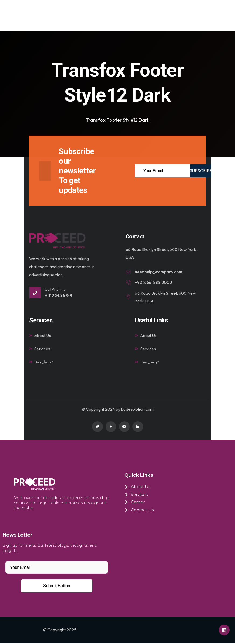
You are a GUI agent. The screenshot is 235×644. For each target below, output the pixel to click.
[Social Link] (97, 427)
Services (40, 349)
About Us (40, 336)
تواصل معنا (41, 363)
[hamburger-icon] (208, 16)
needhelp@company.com (159, 272)
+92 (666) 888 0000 (154, 283)
